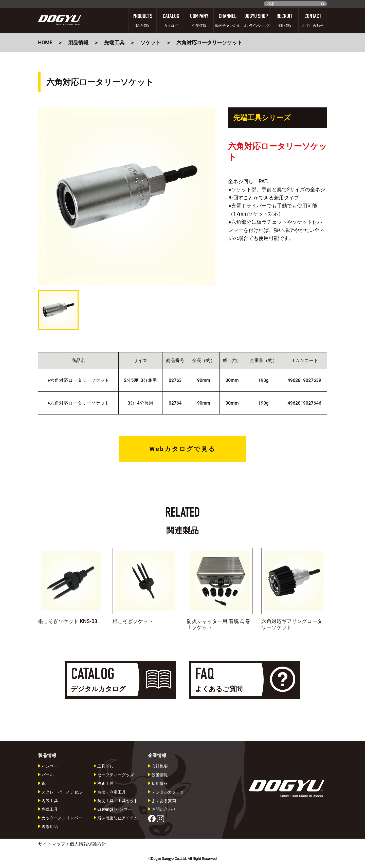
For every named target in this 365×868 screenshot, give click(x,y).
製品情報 (78, 43)
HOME (45, 43)
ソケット (151, 43)
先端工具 (114, 43)
